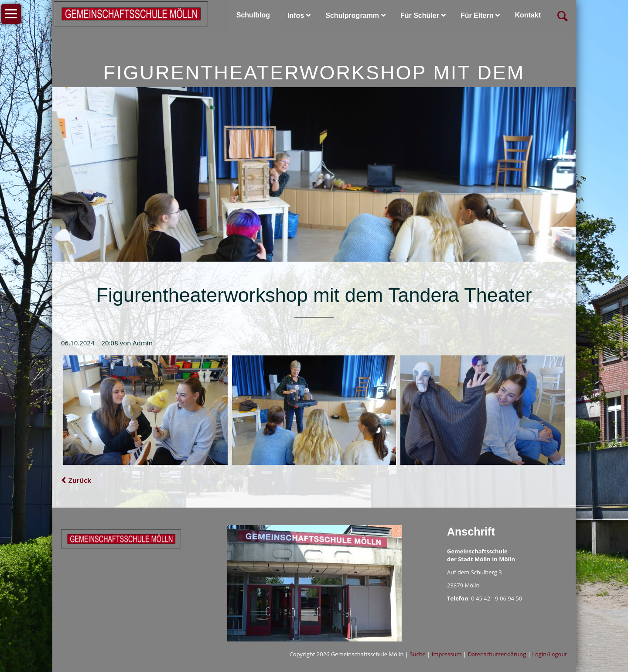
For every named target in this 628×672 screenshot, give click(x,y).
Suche (418, 654)
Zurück (80, 480)
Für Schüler (420, 15)
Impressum (447, 654)
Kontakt (528, 15)
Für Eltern (477, 15)
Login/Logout (549, 654)
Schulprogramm (352, 15)
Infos (296, 15)
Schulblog (253, 15)
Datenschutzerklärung (497, 654)
